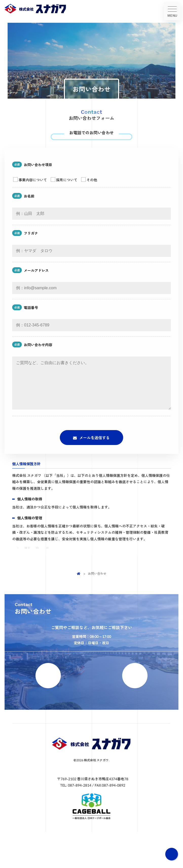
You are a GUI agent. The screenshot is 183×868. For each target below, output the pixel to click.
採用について (64, 191)
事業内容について (30, 191)
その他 (89, 191)
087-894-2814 (95, 142)
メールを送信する (95, 459)
